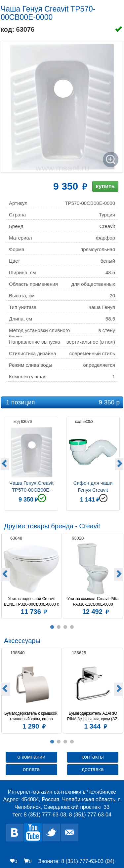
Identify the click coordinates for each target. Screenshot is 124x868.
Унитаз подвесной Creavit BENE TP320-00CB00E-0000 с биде (32, 602)
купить (105, 186)
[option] (31, 463)
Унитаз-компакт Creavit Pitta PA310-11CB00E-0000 (94, 602)
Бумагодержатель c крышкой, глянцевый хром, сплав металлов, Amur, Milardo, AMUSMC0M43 (32, 716)
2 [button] (59, 627)
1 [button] (52, 627)
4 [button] (72, 627)
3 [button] (65, 627)
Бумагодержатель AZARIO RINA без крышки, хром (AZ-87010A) (93, 716)
